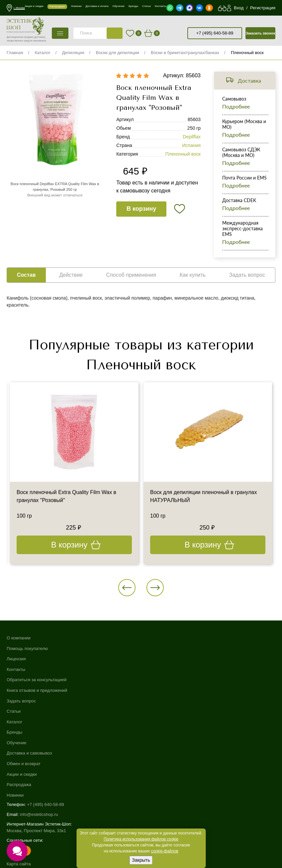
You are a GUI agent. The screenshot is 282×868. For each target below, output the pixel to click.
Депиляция (73, 53)
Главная (15, 53)
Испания (191, 146)
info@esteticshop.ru (39, 730)
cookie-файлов (165, 851)
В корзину (141, 209)
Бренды (149, 649)
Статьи (14, 711)
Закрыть (141, 860)
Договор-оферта (23, 806)
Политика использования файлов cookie (141, 839)
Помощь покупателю (27, 649)
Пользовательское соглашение (38, 799)
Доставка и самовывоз (164, 669)
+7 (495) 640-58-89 (215, 33)
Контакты (16, 669)
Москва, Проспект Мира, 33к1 (36, 747)
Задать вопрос (21, 701)
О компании (19, 638)
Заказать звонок (260, 33)
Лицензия (16, 659)
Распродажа (153, 701)
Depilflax (192, 137)
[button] (127, 588)
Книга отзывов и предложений (37, 690)
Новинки (150, 711)
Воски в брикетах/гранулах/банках (185, 53)
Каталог (42, 53)
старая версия (184, 33)
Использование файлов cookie (37, 787)
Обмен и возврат (158, 680)
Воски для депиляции (117, 53)
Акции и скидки (156, 690)
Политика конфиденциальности (39, 793)
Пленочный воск (247, 53)
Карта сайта (19, 780)
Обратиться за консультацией (37, 680)
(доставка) (40, 37)
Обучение (151, 659)
